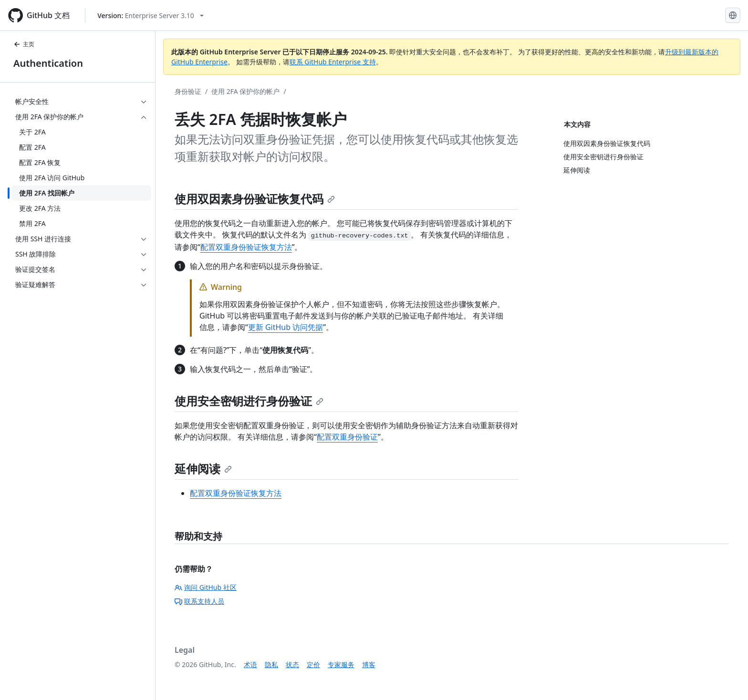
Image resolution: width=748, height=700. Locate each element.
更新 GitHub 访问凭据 (286, 327)
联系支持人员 (199, 601)
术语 (250, 664)
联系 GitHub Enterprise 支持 (333, 62)
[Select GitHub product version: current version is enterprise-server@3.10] (151, 15)
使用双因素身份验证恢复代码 (255, 199)
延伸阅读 (203, 468)
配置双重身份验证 (347, 437)
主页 (24, 44)
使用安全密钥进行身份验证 (249, 401)
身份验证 (188, 91)
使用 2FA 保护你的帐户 (245, 91)
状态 (292, 664)
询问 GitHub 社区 (206, 587)
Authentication (48, 63)
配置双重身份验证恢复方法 (246, 247)
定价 (313, 664)
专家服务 (341, 664)
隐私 (271, 664)
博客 (369, 664)
